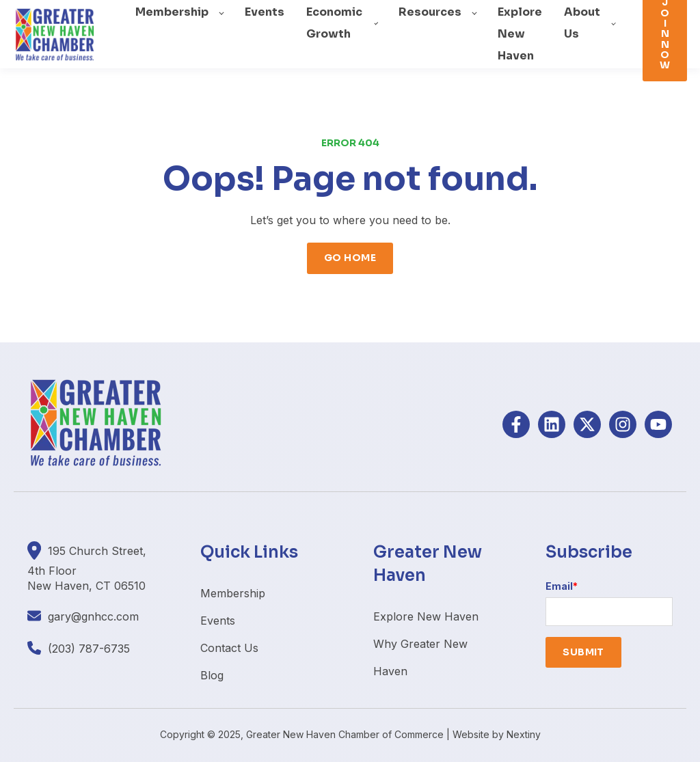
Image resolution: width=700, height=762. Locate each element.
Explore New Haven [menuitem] (426, 616)
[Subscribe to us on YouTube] (658, 424)
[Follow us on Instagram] (623, 424)
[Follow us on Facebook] (516, 424)
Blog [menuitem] (212, 675)
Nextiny (524, 734)
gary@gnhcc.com (93, 616)
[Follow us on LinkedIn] (552, 424)
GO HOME (350, 258)
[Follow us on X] (587, 424)
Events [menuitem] (218, 621)
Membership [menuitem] (233, 593)
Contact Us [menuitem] (229, 648)
